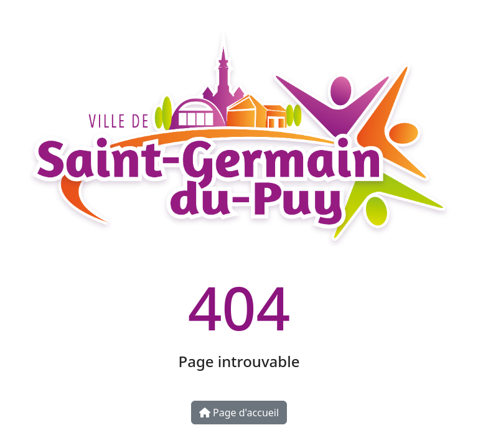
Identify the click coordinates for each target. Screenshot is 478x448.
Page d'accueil (239, 413)
